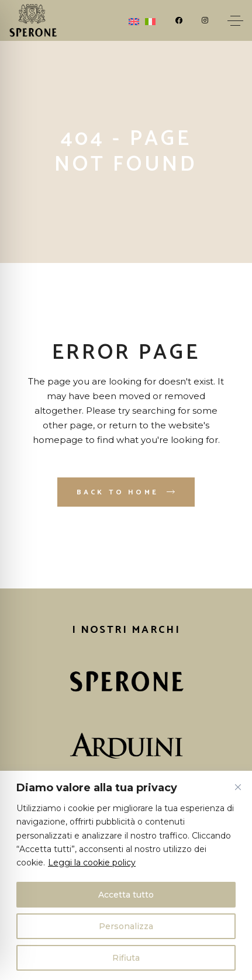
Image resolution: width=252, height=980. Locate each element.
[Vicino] (238, 787)
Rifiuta (126, 958)
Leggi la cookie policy (92, 863)
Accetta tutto (126, 895)
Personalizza (126, 926)
